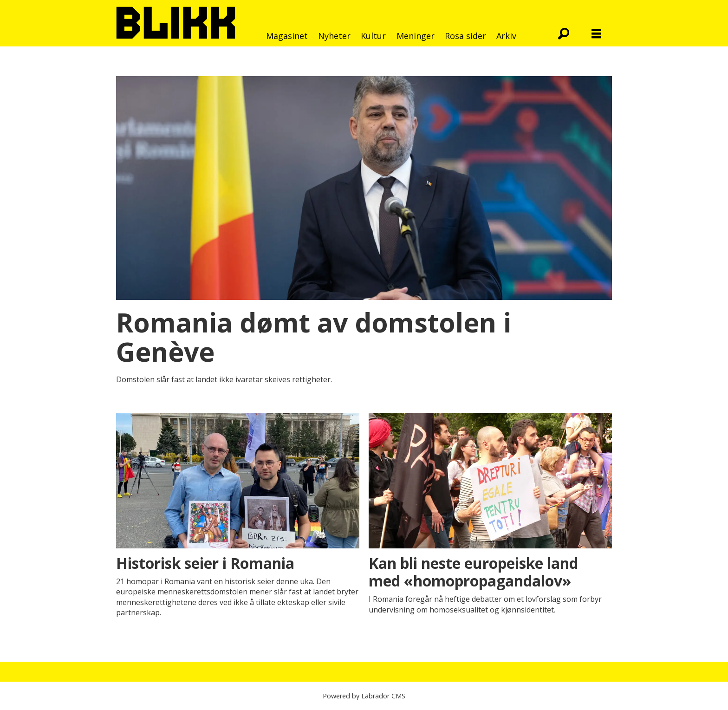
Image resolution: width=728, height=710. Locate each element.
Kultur (373, 36)
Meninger (416, 36)
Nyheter (334, 36)
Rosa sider (465, 36)
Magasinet (287, 36)
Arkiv (506, 36)
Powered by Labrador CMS (364, 696)
